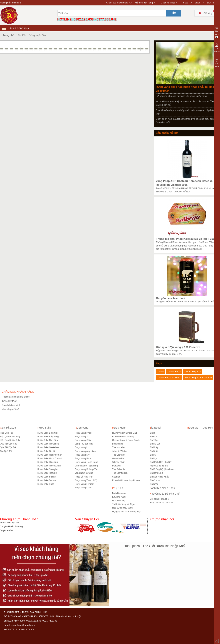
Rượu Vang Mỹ (82, 455)
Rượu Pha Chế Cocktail (161, 503)
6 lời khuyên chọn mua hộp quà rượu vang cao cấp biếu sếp (185, 112)
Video (198, 3)
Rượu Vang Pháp (83, 433)
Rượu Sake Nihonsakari (49, 466)
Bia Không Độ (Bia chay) (162, 469)
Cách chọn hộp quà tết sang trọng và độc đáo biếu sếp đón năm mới (185, 121)
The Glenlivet (119, 455)
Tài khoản (217, 48)
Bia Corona (155, 480)
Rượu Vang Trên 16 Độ (86, 480)
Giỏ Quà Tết (6, 451)
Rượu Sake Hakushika (48, 444)
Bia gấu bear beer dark (171, 298)
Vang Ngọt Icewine (84, 473)
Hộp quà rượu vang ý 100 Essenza (178, 347)
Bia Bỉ (153, 433)
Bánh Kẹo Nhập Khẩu (162, 488)
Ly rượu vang (119, 501)
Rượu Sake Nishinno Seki (50, 455)
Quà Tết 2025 (8, 428)
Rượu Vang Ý (81, 437)
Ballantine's (118, 444)
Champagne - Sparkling (86, 466)
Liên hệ (211, 3)
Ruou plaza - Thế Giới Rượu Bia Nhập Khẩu (155, 546)
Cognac (116, 477)
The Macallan (119, 447)
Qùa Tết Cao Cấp (9, 444)
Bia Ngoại (155, 428)
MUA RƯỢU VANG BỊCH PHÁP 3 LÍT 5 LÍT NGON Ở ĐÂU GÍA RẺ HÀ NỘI (186, 103)
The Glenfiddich (120, 473)
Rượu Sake (44, 428)
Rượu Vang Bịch (83, 458)
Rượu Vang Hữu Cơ (84, 484)
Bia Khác (154, 484)
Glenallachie (118, 458)
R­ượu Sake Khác (46, 484)
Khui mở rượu (119, 497)
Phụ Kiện (118, 488)
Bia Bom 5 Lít (156, 473)
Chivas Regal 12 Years (169, 377)
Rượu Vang (81, 428)
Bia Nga (154, 458)
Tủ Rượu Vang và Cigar (124, 504)
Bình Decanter (119, 493)
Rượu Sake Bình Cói (47, 433)
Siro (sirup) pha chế (159, 499)
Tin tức (185, 3)
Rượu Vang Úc (82, 447)
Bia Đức (154, 437)
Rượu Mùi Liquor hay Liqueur (126, 480)
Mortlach (116, 466)
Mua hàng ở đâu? (10, 409)
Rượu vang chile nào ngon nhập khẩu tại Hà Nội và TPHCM (187, 89)
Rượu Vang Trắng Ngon (86, 462)
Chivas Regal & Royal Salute (126, 440)
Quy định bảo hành (11, 405)
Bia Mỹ (153, 455)
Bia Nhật (154, 451)
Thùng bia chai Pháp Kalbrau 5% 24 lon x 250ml (187, 239)
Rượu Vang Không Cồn (86, 469)
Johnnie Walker (120, 451)
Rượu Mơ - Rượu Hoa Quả (203, 428)
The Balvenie (119, 469)
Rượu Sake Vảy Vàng (48, 437)
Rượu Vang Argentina (85, 451)
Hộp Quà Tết (6, 433)
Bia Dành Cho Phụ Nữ (161, 462)
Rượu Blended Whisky (123, 437)
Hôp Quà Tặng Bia (159, 466)
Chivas (161, 372)
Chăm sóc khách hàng (117, 3)
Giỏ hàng (208, 13)
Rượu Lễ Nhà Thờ (84, 477)
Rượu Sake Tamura (47, 480)
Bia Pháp (154, 447)
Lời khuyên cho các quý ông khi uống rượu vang (181, 96)
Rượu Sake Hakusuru (48, 462)
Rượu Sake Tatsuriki (47, 473)
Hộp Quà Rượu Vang (10, 437)
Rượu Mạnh (119, 428)
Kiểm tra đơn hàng (144, 3)
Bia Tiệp (154, 440)
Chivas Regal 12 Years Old (198, 377)
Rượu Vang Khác (83, 488)
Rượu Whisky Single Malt (124, 433)
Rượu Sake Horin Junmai (50, 458)
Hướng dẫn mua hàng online (16, 397)
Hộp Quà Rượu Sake (10, 440)
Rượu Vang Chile (83, 440)
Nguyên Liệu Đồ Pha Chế (165, 494)
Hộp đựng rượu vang (122, 508)
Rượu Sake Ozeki (46, 451)
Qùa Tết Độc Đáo (9, 447)
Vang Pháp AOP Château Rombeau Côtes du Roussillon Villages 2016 (185, 183)
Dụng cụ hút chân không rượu (127, 512)
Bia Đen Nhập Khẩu (159, 477)
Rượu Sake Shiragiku (48, 469)
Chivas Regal (174, 372)
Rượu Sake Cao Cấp (48, 440)
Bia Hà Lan (155, 444)
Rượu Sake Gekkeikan (48, 447)
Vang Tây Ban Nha (84, 444)
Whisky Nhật (118, 462)
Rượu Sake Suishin (47, 477)
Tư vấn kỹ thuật (167, 3)
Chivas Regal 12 (192, 372)
